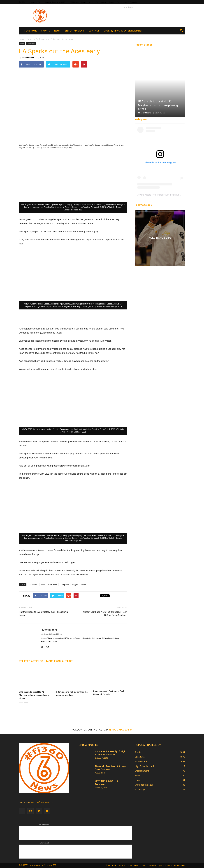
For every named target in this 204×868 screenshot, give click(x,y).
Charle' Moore (144, 113)
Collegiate (140, 757)
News (91, 2)
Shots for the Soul (144, 785)
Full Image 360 (143, 205)
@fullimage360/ (121, 730)
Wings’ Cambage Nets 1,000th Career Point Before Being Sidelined (105, 614)
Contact (111, 2)
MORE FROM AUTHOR (59, 661)
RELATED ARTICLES (31, 661)
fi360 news (53, 585)
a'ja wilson (33, 585)
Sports (84, 2)
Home (22, 39)
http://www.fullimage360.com (51, 634)
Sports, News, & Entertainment (129, 2)
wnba (83, 585)
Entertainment (101, 2)
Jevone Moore (28, 57)
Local (137, 780)
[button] (181, 31)
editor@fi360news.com (43, 802)
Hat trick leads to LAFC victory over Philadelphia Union (43, 614)
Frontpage (140, 789)
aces (43, 585)
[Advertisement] (128, 16)
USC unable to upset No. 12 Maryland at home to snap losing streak (34, 695)
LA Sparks (65, 585)
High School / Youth (145, 766)
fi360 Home (74, 2)
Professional (31, 44)
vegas (75, 585)
